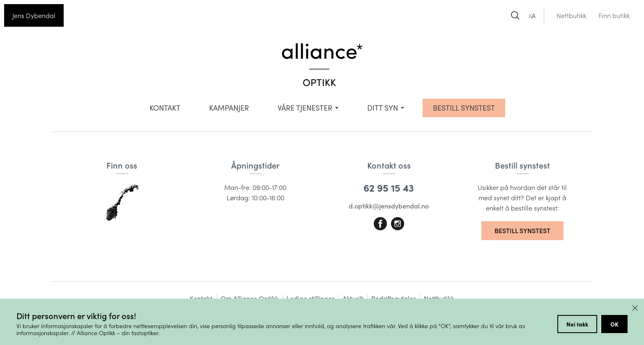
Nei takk (577, 324)
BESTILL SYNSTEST (464, 108)
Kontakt (165, 108)
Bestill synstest (522, 230)
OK (614, 324)
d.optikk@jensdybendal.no (389, 206)
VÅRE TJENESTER (305, 108)
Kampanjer (229, 108)
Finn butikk (614, 15)
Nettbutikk (571, 15)
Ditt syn (383, 108)
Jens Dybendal (34, 15)
